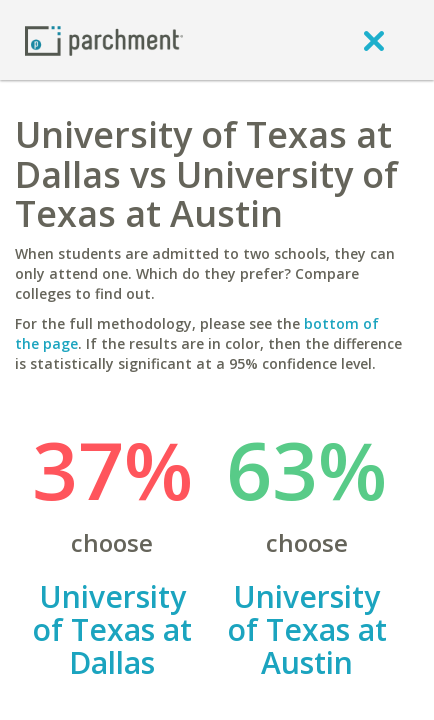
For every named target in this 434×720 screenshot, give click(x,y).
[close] (374, 40)
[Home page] (104, 39)
